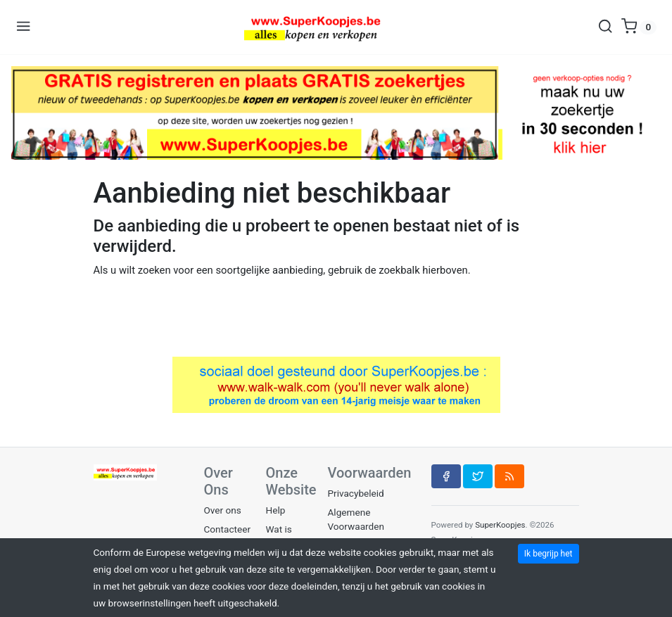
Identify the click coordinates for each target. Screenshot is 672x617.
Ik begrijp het (549, 554)
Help (276, 510)
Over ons (223, 510)
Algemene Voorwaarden (356, 519)
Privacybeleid (356, 493)
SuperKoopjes (500, 525)
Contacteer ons (228, 536)
